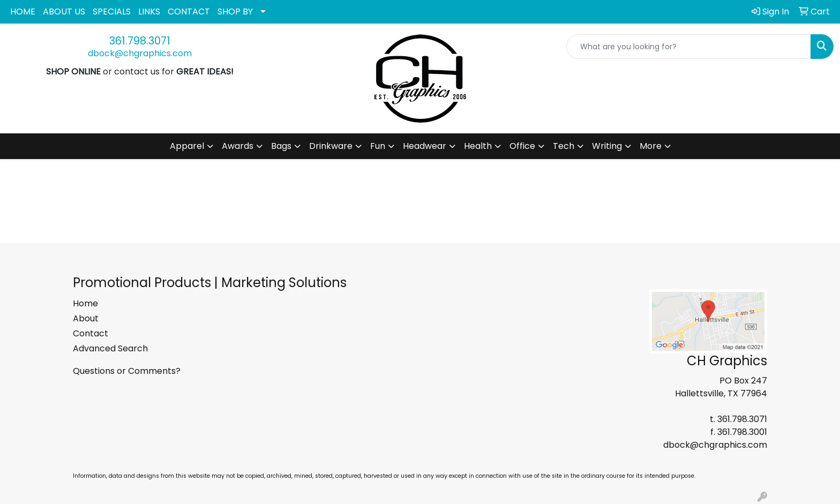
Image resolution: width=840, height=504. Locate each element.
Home (85, 303)
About (86, 318)
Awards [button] (238, 146)
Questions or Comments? (127, 371)
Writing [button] (607, 146)
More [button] (651, 146)
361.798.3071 (140, 41)
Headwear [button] (425, 146)
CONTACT (189, 12)
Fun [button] (378, 146)
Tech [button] (564, 146)
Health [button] (478, 146)
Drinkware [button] (331, 146)
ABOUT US (64, 12)
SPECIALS (112, 12)
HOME (23, 12)
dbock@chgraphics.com (140, 53)
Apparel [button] (187, 146)
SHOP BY (235, 12)
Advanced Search (110, 348)
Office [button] (522, 146)
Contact (91, 333)
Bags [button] (281, 146)
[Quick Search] (689, 47)
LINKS (149, 12)
